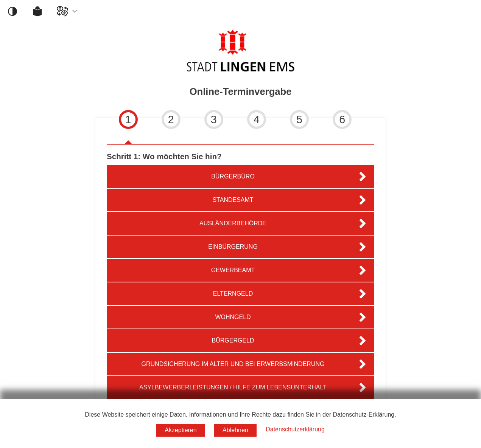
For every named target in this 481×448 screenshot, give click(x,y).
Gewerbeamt (233, 270)
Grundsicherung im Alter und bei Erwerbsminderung (233, 364)
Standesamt (233, 200)
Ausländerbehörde (233, 223)
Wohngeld (233, 317)
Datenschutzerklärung (295, 429)
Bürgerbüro (233, 176)
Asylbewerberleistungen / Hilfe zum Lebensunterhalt (233, 387)
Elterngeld (233, 294)
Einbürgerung (233, 247)
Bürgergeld (233, 340)
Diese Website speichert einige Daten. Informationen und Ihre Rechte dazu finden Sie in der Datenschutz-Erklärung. (240, 415)
